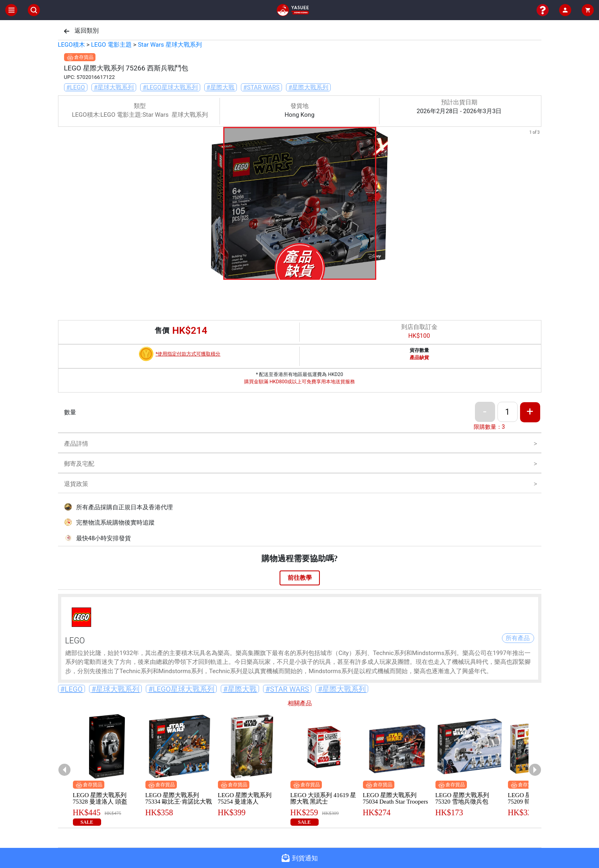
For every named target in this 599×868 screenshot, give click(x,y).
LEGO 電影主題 (111, 45)
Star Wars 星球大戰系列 (170, 45)
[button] (290, 274)
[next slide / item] (536, 205)
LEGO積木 (72, 45)
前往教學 (300, 578)
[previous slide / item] (64, 205)
